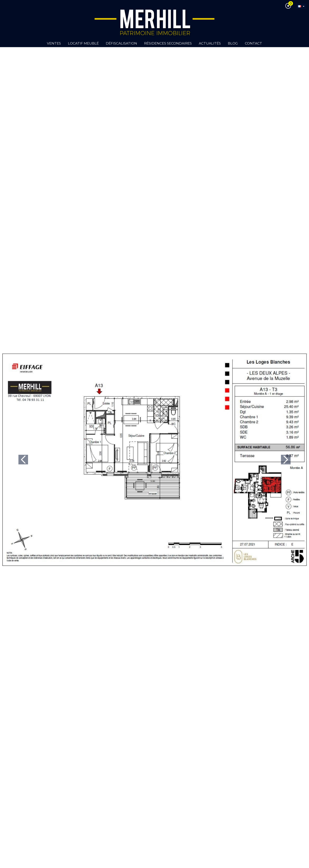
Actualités (210, 43)
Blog (233, 43)
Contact (253, 43)
